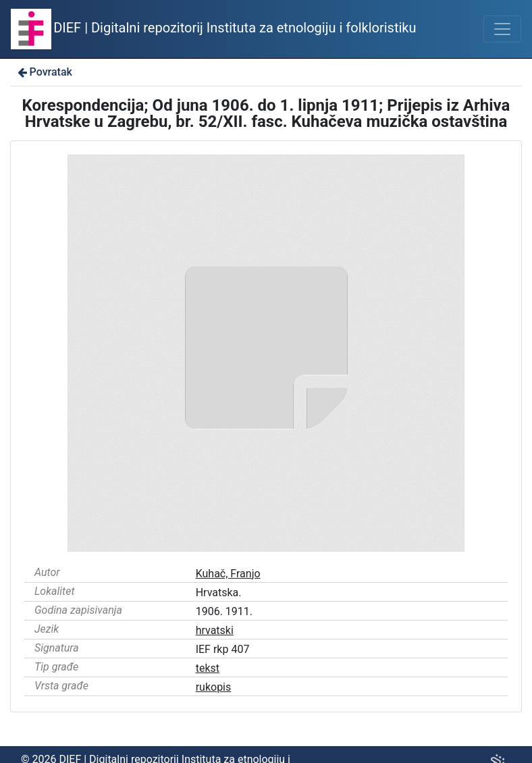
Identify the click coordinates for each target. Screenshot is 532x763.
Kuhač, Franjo (228, 574)
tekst (208, 668)
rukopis (214, 687)
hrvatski (215, 630)
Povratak (44, 72)
